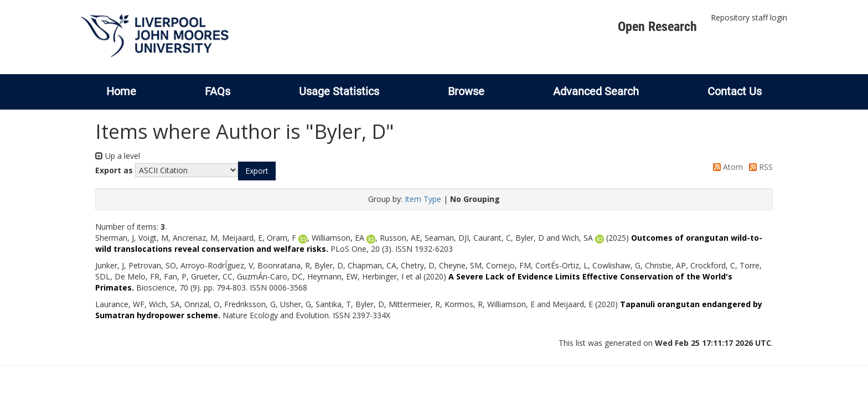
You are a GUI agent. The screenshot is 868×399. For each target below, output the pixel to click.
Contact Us (735, 91)
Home (121, 91)
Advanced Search (596, 91)
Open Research (657, 27)
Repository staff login (749, 17)
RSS (759, 167)
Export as (114, 170)
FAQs (218, 91)
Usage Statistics (339, 91)
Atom (726, 167)
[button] (257, 171)
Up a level (118, 156)
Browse (466, 91)
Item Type (423, 199)
